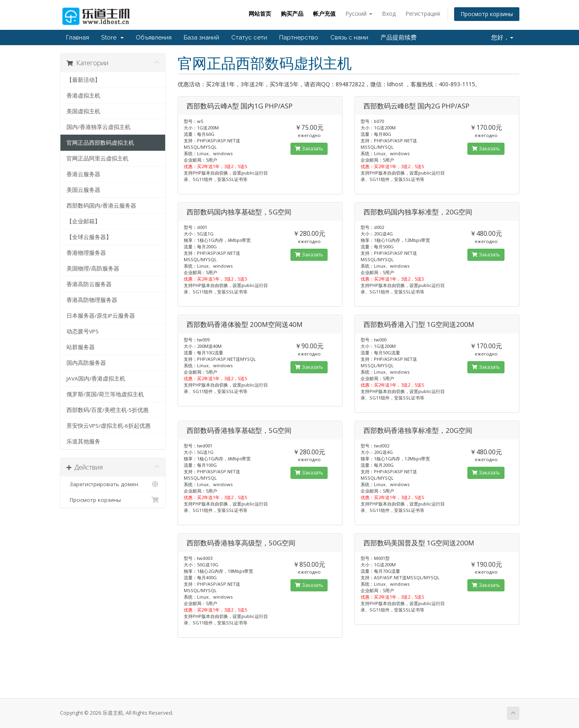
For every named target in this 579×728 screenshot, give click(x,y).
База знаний (201, 37)
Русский (359, 14)
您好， (502, 37)
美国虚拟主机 (83, 111)
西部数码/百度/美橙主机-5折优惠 (108, 410)
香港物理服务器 (86, 253)
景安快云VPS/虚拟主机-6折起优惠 (109, 426)
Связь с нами (349, 37)
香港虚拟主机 (83, 96)
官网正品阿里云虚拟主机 (98, 158)
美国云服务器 (83, 190)
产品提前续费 (398, 37)
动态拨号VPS (83, 331)
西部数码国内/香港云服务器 (101, 206)
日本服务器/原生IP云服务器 (101, 316)
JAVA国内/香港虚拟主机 (96, 379)
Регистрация (423, 14)
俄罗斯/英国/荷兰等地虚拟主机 (105, 394)
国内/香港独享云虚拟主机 (99, 127)
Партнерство (299, 37)
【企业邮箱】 (83, 221)
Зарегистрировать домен (113, 484)
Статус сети (249, 37)
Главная (78, 37)
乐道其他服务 (83, 441)
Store (112, 37)
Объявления (154, 37)
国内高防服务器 (86, 363)
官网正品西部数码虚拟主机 (100, 143)
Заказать (309, 149)
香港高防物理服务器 (92, 300)
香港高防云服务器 (89, 284)
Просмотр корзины (487, 14)
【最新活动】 (83, 80)
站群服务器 (81, 347)
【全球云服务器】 (89, 237)
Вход (389, 14)
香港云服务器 (83, 174)
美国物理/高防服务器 (93, 268)
